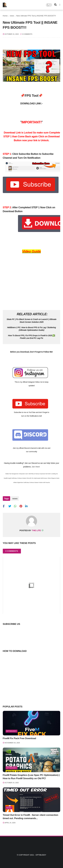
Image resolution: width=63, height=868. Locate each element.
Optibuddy (41, 855)
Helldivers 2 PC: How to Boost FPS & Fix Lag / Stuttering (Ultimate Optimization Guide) (31, 329)
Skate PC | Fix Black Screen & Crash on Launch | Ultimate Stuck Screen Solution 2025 (32, 321)
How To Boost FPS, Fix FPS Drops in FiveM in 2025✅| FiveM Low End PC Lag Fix (32, 337)
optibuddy (11, 731)
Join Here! (36, 467)
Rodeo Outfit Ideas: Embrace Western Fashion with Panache (35, 482)
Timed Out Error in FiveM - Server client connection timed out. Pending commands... (31, 816)
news (12, 16)
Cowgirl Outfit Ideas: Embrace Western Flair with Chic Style (22, 478)
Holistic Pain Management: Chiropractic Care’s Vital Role (19, 474)
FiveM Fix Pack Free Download (19, 738)
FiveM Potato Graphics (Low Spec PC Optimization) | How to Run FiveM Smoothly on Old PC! (31, 776)
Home (5, 16)
